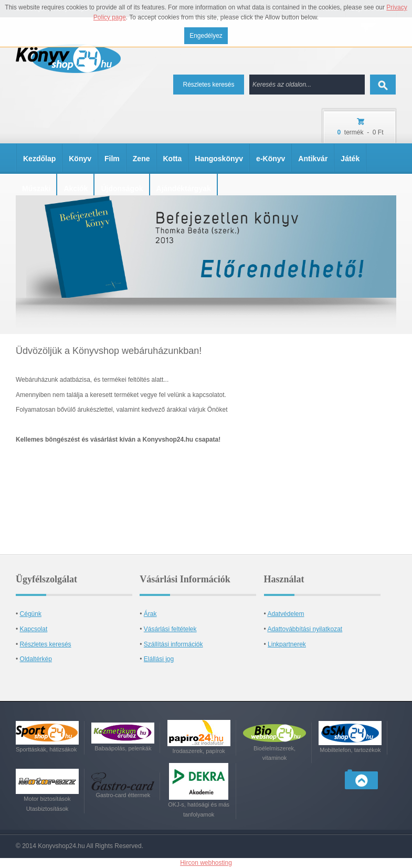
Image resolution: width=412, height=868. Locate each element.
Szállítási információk (173, 644)
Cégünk (31, 614)
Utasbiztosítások (47, 809)
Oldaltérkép (36, 659)
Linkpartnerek (287, 644)
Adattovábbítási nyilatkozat (305, 629)
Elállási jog (159, 659)
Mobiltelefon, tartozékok (350, 750)
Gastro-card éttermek (123, 795)
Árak (150, 614)
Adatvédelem (286, 614)
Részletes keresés (208, 85)
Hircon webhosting (206, 863)
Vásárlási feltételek (170, 629)
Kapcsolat (34, 629)
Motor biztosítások (47, 799)
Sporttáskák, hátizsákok (46, 749)
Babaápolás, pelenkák (123, 748)
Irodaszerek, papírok (199, 751)
